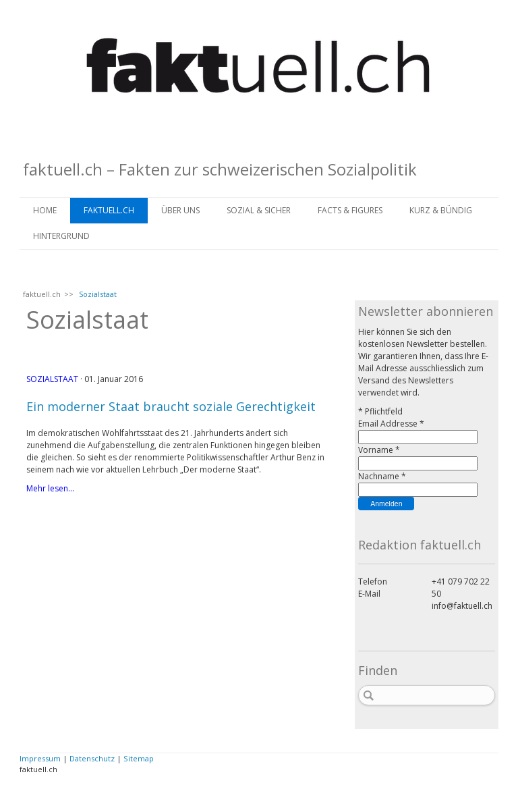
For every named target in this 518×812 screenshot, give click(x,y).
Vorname (379, 450)
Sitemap (139, 758)
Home (45, 210)
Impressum (40, 758)
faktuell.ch (109, 210)
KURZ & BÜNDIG (441, 210)
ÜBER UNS (180, 210)
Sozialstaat (52, 379)
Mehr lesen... (50, 488)
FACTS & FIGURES (350, 210)
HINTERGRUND (61, 236)
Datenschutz (92, 758)
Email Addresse (391, 424)
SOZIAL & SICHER (259, 210)
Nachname (382, 476)
